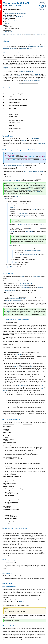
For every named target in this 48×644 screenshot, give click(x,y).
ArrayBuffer (29, 232)
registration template (27, 424)
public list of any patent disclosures (17, 76)
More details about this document (13, 9)
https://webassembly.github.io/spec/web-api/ (16, 13)
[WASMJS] (23, 140)
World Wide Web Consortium (16, 34)
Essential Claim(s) (38, 79)
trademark (29, 34)
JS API (42, 385)
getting (26, 206)
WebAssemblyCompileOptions (13, 181)
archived (5, 69)
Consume (12, 232)
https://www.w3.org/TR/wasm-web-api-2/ (15, 17)
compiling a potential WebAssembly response (14, 165)
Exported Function (23, 385)
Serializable (36, 277)
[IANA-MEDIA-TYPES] (9, 424)
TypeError (30, 190)
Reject (16, 262)
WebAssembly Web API (26, 48)
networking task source (25, 256)
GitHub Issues (9, 32)
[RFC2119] (21, 601)
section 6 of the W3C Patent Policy (32, 80)
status (18, 228)
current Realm (26, 288)
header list (13, 207)
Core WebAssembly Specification (35, 47)
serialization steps (10, 281)
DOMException (31, 283)
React (7, 199)
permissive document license (38, 34)
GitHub (7, 23)
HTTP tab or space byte (21, 213)
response (30, 204)
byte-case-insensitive (25, 215)
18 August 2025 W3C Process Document (29, 83)
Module (22, 277)
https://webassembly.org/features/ (13, 20)
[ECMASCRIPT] (41, 144)
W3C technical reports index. (10, 59)
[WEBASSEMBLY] (35, 139)
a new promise (18, 196)
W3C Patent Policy (36, 74)
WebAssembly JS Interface (10, 48)
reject (29, 224)
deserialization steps (10, 290)
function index (19, 355)
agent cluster (40, 288)
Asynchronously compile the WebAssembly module (27, 254)
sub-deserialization (17, 293)
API (20, 365)
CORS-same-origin (40, 187)
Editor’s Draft (8, 5)
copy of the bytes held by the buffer (33, 251)
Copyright (5, 34)
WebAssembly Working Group (27, 72)
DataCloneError (23, 283)
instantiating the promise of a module (23, 175)
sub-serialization (23, 286)
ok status (17, 189)
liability (26, 34)
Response (39, 179)
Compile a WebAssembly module (13, 301)
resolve (40, 256)
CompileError (37, 192)
